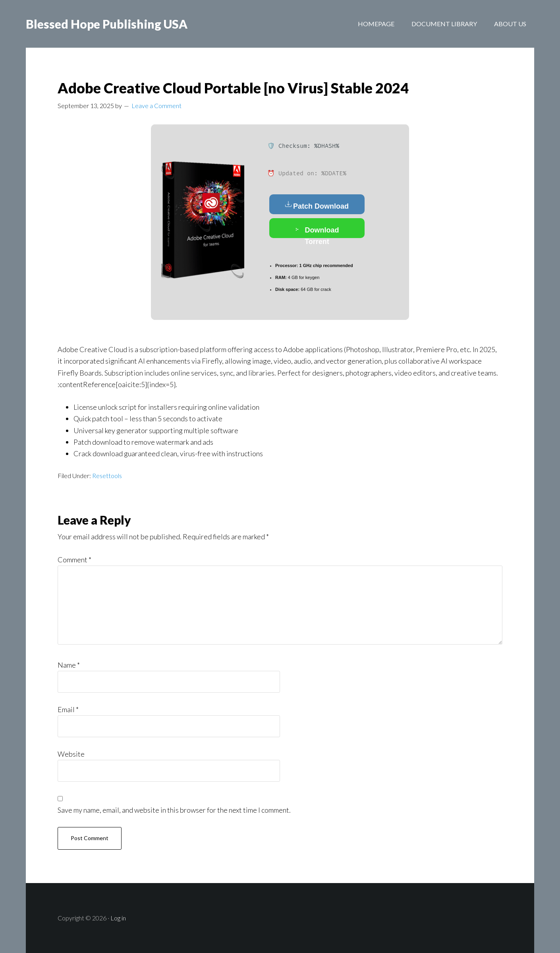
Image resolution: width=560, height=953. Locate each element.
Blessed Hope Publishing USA (107, 24)
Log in (118, 918)
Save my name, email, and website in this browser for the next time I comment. (174, 810)
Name (69, 665)
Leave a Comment (156, 106)
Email (68, 709)
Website (71, 754)
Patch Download (317, 205)
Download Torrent (317, 231)
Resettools (107, 476)
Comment (74, 560)
